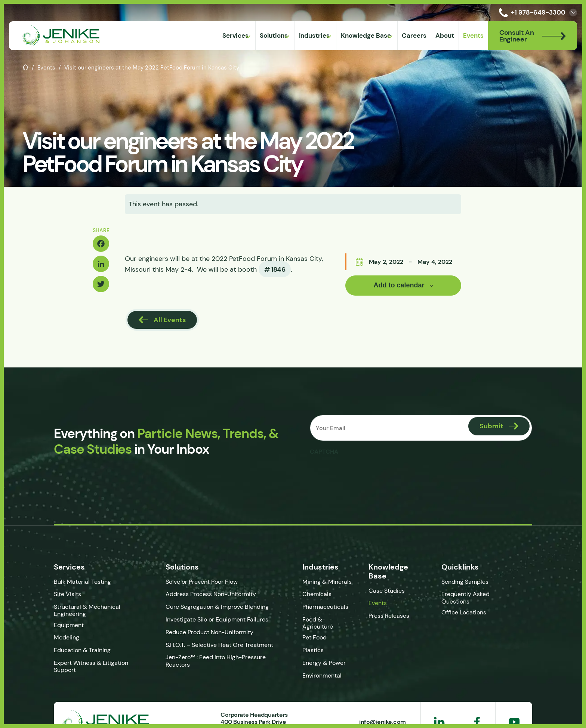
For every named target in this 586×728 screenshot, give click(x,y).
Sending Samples (465, 582)
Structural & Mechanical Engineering (87, 610)
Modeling (67, 637)
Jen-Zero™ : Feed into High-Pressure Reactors (216, 661)
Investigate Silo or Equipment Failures (217, 619)
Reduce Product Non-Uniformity (209, 632)
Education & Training (82, 650)
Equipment (69, 625)
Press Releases (389, 616)
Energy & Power (324, 663)
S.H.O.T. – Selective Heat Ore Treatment (219, 645)
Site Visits (67, 594)
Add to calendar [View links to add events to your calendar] (399, 285)
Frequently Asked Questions (465, 598)
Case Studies (387, 591)
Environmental (322, 675)
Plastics (313, 650)
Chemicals (317, 594)
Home (26, 67)
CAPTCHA (324, 451)
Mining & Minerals (327, 582)
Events (46, 67)
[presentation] (367, 473)
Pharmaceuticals (325, 607)
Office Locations (465, 612)
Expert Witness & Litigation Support (91, 666)
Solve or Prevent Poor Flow (202, 582)
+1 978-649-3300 (531, 13)
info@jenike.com (383, 722)
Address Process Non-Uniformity (211, 594)
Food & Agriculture (318, 623)
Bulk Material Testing (82, 582)
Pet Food (314, 637)
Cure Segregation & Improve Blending (217, 607)
